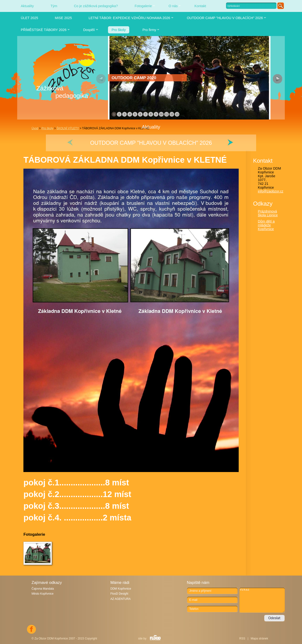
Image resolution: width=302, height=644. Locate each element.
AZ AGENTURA (121, 599)
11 (167, 114)
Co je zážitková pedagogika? (96, 6)
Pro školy (119, 30)
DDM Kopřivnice (121, 589)
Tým (54, 6)
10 (161, 114)
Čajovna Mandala (43, 589)
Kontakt (200, 6)
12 (172, 114)
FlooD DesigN (119, 594)
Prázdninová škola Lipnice (268, 213)
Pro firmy (149, 30)
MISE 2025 (63, 18)
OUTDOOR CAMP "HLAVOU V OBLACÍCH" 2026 (225, 18)
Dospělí (89, 30)
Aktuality (27, 6)
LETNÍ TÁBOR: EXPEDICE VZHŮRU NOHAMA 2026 (129, 18)
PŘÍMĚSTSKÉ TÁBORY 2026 (44, 30)
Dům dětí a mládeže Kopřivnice (266, 225)
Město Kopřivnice (43, 594)
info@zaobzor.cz (271, 191)
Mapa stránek (259, 639)
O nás (173, 6)
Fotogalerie (143, 6)
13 (177, 114)
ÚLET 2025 (30, 18)
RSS (242, 639)
